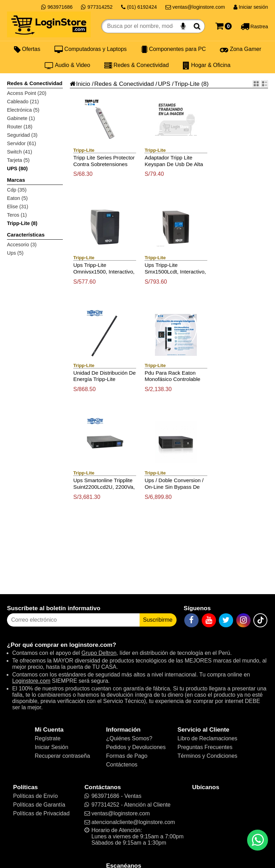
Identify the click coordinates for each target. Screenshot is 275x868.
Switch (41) (20, 152)
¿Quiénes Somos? (129, 738)
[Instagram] (243, 620)
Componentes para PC (173, 49)
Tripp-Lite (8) (22, 223)
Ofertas (27, 49)
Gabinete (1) (21, 118)
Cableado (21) (23, 102)
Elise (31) (18, 207)
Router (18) (20, 127)
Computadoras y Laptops (91, 49)
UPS (164, 84)
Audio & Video (68, 65)
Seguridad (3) (22, 135)
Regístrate (48, 738)
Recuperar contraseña (62, 756)
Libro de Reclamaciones (207, 738)
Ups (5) (15, 253)
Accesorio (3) (22, 245)
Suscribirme (158, 620)
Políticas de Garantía (39, 805)
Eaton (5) (17, 198)
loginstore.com (91, 645)
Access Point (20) (27, 93)
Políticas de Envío (35, 796)
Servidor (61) (21, 143)
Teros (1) (17, 215)
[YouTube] (209, 620)
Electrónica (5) (23, 110)
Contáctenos (122, 765)
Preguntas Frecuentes (205, 747)
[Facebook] (191, 620)
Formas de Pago (127, 756)
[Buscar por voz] (183, 26)
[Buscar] (197, 26)
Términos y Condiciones (207, 756)
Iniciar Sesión (52, 747)
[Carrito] (224, 26)
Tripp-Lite (187, 84)
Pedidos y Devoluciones (136, 747)
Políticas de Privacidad (41, 813)
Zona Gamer (240, 49)
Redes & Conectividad (137, 65)
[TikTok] (260, 620)
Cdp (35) (17, 190)
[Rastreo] (254, 26)
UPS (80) (17, 169)
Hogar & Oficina (207, 65)
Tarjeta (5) (18, 160)
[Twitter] (226, 620)
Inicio (80, 84)
